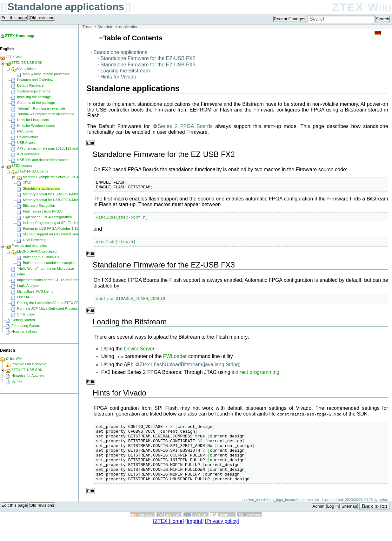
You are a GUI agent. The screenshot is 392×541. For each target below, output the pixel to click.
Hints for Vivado (119, 77)
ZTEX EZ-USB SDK (27, 63)
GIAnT (22, 274)
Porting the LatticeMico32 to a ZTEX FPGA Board (56, 303)
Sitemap (349, 522)
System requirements (34, 91)
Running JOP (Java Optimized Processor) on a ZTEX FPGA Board (69, 308)
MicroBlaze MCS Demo (35, 291)
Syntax (17, 381)
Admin (318, 522)
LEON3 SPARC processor (37, 251)
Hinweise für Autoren (28, 375)
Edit (91, 143)
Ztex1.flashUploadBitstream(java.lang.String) (190, 369)
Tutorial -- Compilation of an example (46, 114)
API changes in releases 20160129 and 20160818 (56, 148)
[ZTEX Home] (168, 537)
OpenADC (25, 297)
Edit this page (14, 18)
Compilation (26, 68)
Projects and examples (29, 246)
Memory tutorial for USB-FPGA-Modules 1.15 (58, 200)
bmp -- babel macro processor (46, 74)
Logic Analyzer (29, 286)
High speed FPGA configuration (47, 217)
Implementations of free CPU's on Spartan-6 (51, 280)
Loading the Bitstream (125, 71)
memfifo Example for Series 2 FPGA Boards (57, 177)
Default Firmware (30, 85)
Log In (333, 522)
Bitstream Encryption (39, 206)
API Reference (29, 154)
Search (382, 19)
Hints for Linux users (33, 120)
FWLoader (175, 361)
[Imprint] (195, 537)
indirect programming (256, 376)
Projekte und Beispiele (29, 364)
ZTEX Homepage (20, 36)
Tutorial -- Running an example (41, 108)
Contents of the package (36, 103)
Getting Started (23, 320)
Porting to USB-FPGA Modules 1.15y (51, 228)
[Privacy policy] (222, 537)
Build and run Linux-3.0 (41, 257)
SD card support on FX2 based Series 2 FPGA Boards (65, 234)
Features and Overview (35, 80)
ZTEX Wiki (362, 7)
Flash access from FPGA (42, 211)
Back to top (375, 522)
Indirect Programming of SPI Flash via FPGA (57, 223)
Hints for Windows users (36, 125)
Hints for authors (24, 331)
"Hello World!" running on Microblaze (46, 268)
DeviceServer (139, 353)
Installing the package (34, 97)
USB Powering (34, 240)
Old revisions (42, 18)
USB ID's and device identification (43, 160)
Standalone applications (66, 7)
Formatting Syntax (26, 326)
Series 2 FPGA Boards (185, 126)
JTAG (27, 183)
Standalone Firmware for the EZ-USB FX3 (148, 65)
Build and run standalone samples (49, 263)
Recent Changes (290, 19)
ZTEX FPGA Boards (33, 171)
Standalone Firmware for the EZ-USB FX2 (148, 58)
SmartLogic (26, 314)
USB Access (27, 143)
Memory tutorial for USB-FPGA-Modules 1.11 (58, 194)
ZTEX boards (22, 166)
